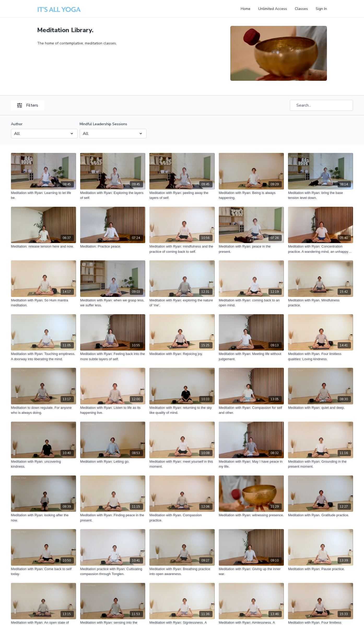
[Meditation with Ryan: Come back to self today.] (43, 572)
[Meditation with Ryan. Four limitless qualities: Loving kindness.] (321, 356)
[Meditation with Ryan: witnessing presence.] (251, 515)
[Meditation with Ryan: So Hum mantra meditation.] (43, 303)
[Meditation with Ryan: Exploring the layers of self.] (113, 195)
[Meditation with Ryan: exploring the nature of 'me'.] (182, 303)
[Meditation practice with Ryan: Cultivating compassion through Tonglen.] (113, 572)
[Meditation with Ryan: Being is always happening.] (251, 195)
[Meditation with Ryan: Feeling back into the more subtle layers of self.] (113, 356)
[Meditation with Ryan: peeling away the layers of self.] (182, 195)
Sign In (321, 9)
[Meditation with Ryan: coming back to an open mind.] (251, 303)
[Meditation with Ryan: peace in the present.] (251, 249)
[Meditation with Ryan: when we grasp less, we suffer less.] (113, 303)
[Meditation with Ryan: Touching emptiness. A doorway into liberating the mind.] (43, 356)
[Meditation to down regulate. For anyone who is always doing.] (43, 410)
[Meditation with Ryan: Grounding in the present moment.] (321, 464)
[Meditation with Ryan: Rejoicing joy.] (182, 354)
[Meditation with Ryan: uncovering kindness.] (43, 464)
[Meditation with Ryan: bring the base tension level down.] (321, 195)
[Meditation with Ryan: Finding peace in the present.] (113, 518)
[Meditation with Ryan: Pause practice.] (321, 569)
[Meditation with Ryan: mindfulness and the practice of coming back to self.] (182, 249)
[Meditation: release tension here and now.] (43, 246)
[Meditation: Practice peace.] (113, 246)
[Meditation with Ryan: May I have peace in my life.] (251, 464)
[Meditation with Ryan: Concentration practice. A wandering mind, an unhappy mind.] (321, 249)
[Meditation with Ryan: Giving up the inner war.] (251, 572)
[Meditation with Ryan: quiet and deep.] (321, 408)
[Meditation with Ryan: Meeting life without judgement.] (251, 356)
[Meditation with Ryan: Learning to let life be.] (43, 195)
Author (17, 124)
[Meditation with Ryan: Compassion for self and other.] (251, 410)
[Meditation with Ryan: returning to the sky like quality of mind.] (182, 410)
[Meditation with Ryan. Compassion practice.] (182, 518)
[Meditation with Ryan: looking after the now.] (43, 518)
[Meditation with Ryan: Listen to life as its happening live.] (113, 410)
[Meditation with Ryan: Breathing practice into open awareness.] (182, 572)
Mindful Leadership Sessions (103, 124)
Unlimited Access (273, 9)
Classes (301, 9)
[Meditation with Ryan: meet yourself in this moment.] (182, 464)
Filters (28, 105)
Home (246, 9)
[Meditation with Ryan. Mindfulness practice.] (321, 303)
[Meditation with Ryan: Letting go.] (113, 462)
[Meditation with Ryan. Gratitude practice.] (321, 515)
